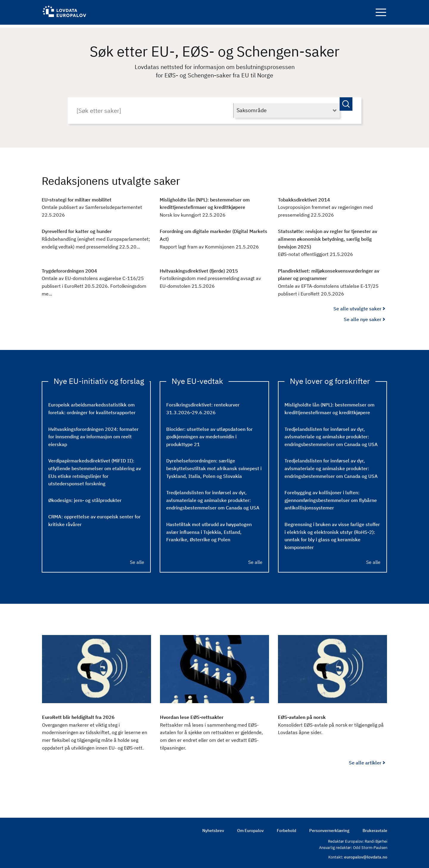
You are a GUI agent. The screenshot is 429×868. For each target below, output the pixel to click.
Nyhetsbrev (213, 828)
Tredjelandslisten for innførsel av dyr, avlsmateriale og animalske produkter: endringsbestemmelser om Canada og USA (213, 497)
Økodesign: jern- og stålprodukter (85, 497)
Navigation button (381, 14)
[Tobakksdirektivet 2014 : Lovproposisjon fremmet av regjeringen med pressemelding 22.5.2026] (332, 205)
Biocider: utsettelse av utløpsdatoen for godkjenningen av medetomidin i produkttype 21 (209, 434)
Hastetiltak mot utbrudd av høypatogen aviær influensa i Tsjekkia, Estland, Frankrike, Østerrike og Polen (209, 529)
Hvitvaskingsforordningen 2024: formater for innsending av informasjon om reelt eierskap (93, 434)
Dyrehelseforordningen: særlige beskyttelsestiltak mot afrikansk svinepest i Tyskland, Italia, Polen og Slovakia (214, 466)
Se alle (137, 559)
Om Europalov (250, 828)
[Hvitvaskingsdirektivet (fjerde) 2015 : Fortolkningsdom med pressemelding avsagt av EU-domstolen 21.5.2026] (214, 276)
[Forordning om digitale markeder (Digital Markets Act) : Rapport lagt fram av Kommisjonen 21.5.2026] (214, 236)
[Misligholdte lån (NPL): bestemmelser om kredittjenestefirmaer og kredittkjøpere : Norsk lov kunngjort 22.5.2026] (214, 205)
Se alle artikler (365, 760)
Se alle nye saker (363, 316)
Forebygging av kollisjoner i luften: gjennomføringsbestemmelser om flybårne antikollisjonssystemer (331, 497)
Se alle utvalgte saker (357, 306)
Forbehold (286, 828)
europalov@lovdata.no (366, 855)
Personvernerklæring (329, 828)
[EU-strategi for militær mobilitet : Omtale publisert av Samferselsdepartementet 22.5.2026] (96, 205)
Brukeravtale (375, 828)
